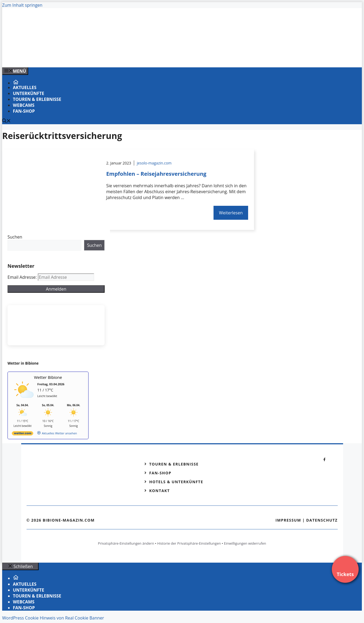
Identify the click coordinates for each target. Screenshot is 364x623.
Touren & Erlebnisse (37, 99)
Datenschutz (322, 520)
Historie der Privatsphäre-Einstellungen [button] (189, 543)
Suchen (15, 237)
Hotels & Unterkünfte (176, 482)
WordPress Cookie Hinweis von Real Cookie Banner (53, 618)
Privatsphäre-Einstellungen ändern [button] (126, 543)
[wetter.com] (23, 434)
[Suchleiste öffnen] (6, 121)
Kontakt (159, 491)
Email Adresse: (23, 277)
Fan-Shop (24, 111)
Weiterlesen (231, 213)
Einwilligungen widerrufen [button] (245, 543)
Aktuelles (25, 87)
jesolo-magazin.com (154, 163)
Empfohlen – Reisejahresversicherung (156, 174)
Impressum (288, 520)
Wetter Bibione (48, 377)
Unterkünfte (29, 93)
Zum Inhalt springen (22, 5)
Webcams (24, 105)
